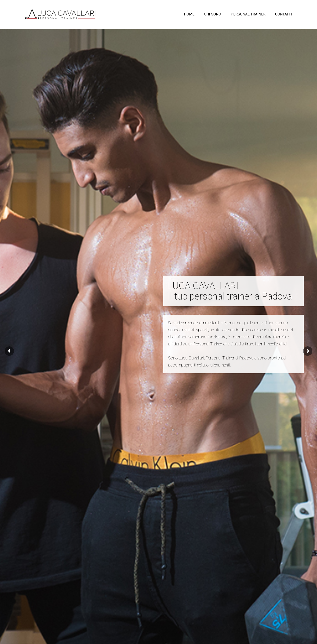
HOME (189, 14)
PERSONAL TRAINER (248, 14)
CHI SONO (213, 14)
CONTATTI (284, 14)
